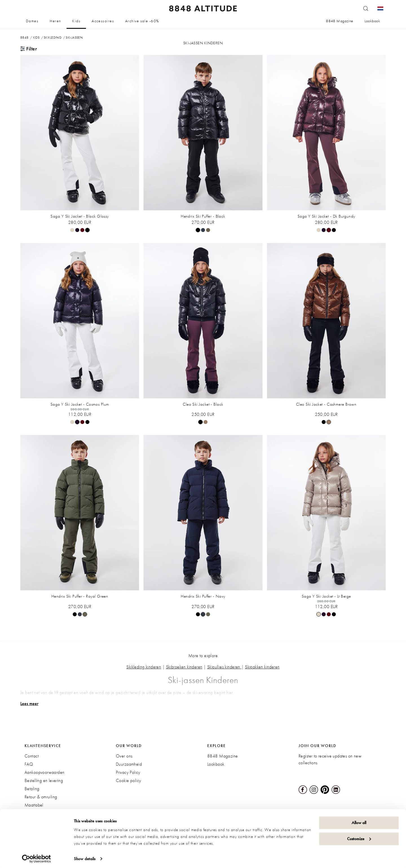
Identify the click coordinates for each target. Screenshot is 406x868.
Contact (32, 756)
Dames (32, 21)
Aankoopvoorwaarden (45, 772)
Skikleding (53, 37)
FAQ (29, 764)
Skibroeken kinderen (184, 667)
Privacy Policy (128, 772)
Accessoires (103, 21)
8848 (25, 37)
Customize (359, 837)
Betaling (32, 789)
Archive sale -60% (142, 21)
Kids (76, 21)
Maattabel (34, 805)
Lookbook (372, 21)
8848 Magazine (339, 21)
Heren (55, 21)
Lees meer (29, 704)
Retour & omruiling (41, 797)
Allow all (359, 821)
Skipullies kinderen (224, 667)
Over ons (124, 756)
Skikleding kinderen (144, 667)
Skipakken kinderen (262, 667)
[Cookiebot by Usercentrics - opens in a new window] (37, 857)
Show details (85, 857)
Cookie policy (128, 780)
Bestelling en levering (44, 780)
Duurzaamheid (129, 764)
